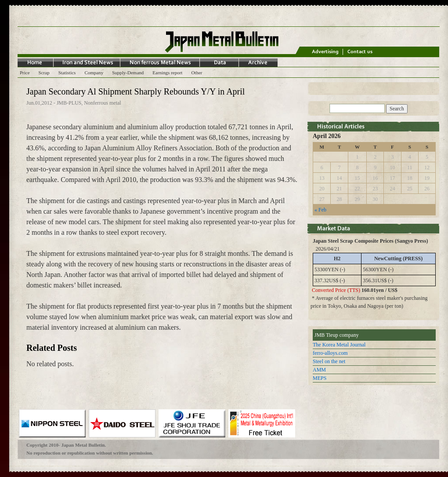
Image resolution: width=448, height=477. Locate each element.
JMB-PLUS (69, 103)
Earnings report (167, 73)
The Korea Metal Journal (339, 345)
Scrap (44, 73)
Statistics (67, 73)
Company (94, 73)
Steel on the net (329, 361)
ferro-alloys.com (330, 353)
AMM (319, 370)
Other (197, 73)
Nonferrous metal (102, 103)
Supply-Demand (128, 73)
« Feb (320, 210)
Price (25, 73)
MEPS (320, 378)
